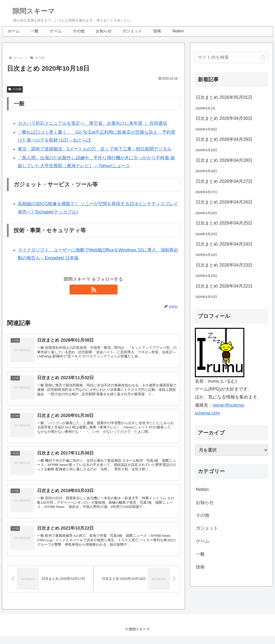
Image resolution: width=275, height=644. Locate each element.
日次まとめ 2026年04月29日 (224, 139)
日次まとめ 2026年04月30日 (224, 118)
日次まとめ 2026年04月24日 (224, 244)
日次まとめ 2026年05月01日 (224, 97)
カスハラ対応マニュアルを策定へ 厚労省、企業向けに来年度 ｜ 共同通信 (92, 123)
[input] (231, 57)
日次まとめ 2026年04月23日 (224, 265)
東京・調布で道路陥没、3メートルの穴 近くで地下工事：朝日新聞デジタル (95, 149)
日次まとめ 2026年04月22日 (224, 286)
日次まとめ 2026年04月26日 (224, 202)
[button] (263, 57)
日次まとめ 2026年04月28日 (224, 160)
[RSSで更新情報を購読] (93, 290)
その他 (15, 89)
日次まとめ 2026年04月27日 (224, 181)
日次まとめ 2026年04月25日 (224, 223)
